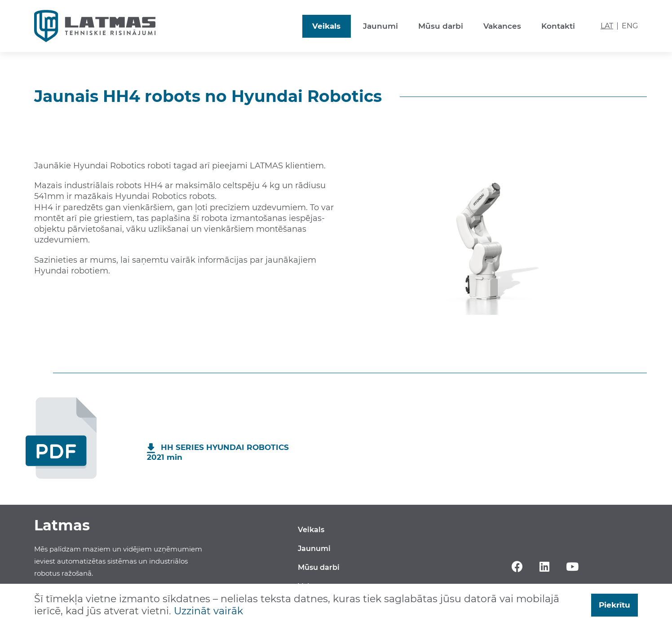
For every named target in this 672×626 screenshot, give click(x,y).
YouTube (573, 566)
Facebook (517, 566)
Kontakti (558, 26)
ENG (630, 26)
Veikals (326, 26)
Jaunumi (380, 26)
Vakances (502, 26)
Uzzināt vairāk (208, 611)
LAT (607, 26)
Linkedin (544, 566)
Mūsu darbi (441, 26)
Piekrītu (615, 605)
